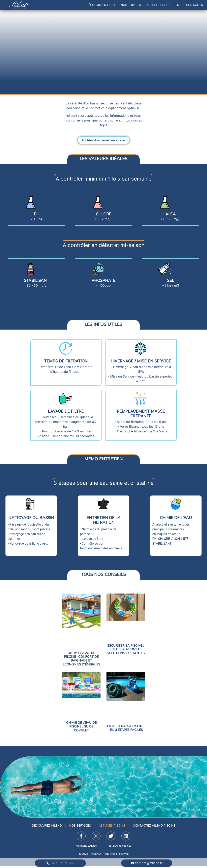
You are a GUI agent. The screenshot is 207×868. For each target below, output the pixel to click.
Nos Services (131, 5)
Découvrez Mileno (101, 5)
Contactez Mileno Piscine (159, 827)
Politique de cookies (119, 847)
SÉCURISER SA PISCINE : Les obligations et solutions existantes (126, 650)
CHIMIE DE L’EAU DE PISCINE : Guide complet (81, 727)
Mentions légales (86, 847)
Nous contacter (190, 5)
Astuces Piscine (159, 5)
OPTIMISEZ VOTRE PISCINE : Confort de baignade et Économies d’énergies (81, 659)
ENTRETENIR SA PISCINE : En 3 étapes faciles (126, 729)
